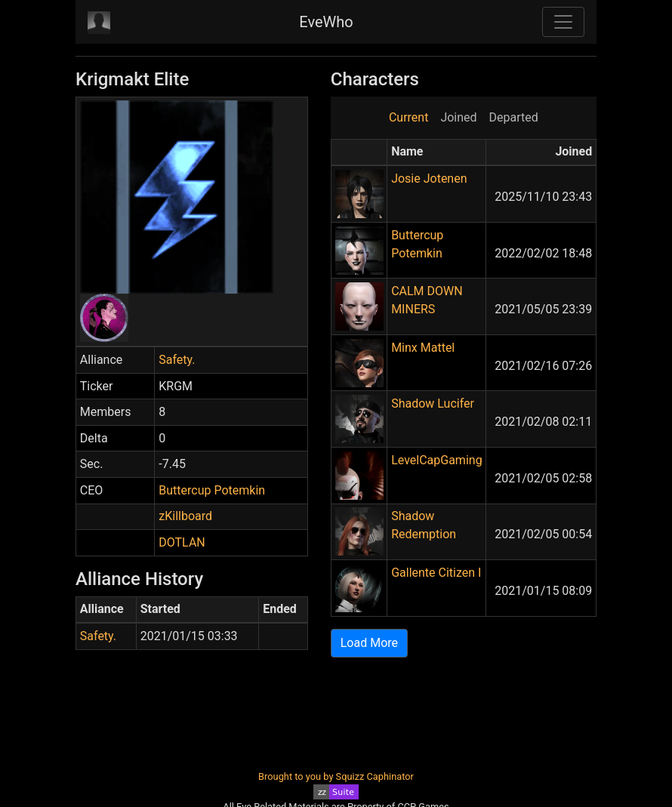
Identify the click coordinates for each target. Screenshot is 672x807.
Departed (514, 117)
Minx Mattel (423, 348)
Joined (458, 117)
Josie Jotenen (429, 179)
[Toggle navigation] (563, 22)
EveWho (326, 22)
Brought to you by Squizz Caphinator (336, 776)
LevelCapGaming (436, 460)
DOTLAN (182, 542)
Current (408, 117)
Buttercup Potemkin (212, 490)
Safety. (177, 360)
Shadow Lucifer (433, 403)
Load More (369, 643)
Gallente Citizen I (436, 573)
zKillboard (185, 516)
